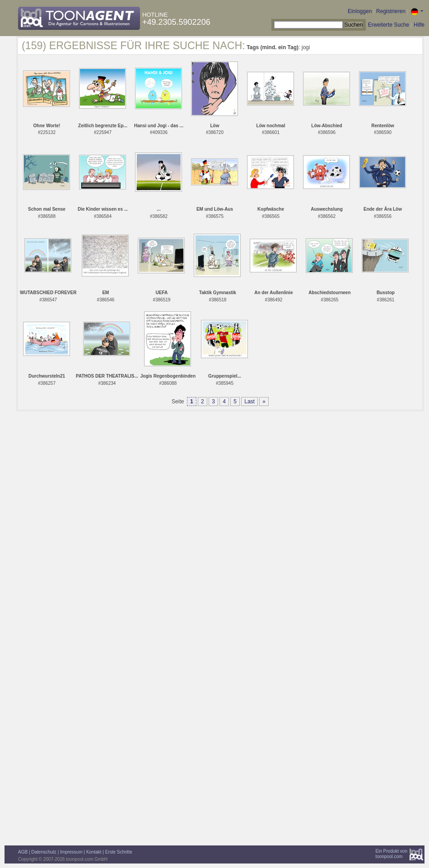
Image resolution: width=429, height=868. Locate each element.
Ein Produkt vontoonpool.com (391, 854)
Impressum (71, 852)
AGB (23, 852)
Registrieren (391, 11)
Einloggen (360, 11)
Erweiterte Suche (389, 25)
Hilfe (419, 25)
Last (249, 402)
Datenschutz (44, 852)
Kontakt (94, 852)
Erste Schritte (119, 852)
